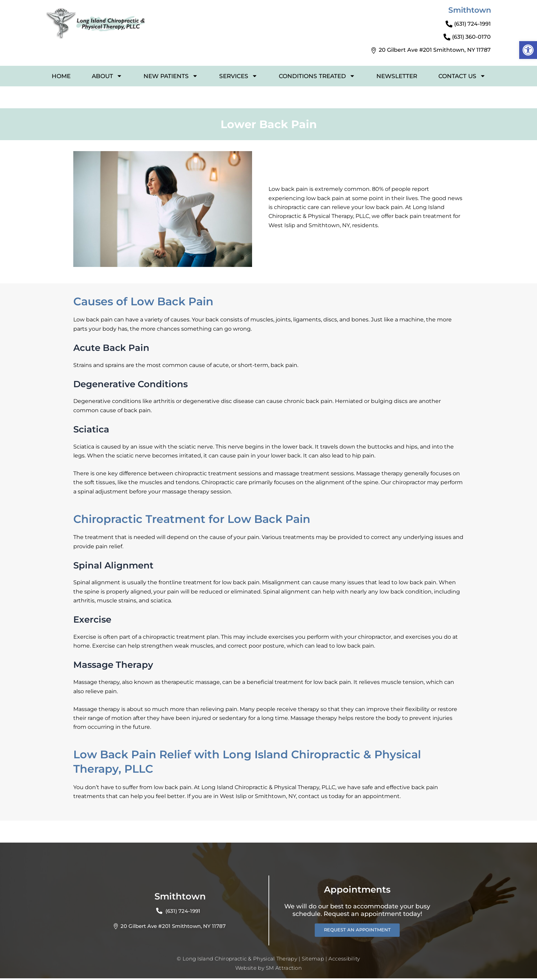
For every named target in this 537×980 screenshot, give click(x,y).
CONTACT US (462, 76)
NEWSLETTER (397, 76)
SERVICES (238, 76)
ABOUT (107, 76)
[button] (528, 50)
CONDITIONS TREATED (317, 76)
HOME (61, 76)
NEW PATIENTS (171, 76)
